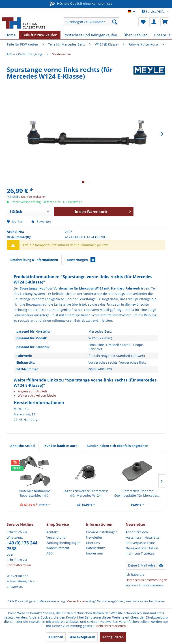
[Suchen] (115, 22)
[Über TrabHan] (135, 35)
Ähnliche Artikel (23, 446)
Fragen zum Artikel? (30, 391)
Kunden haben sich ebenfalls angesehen (117, 446)
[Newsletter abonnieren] (161, 565)
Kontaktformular (19, 565)
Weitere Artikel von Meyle (35, 395)
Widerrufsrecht (58, 548)
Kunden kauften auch (61, 446)
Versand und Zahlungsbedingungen (63, 540)
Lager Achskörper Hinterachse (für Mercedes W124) (86, 493)
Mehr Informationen (111, 626)
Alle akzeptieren (83, 637)
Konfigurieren (113, 637)
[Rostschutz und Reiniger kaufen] (90, 35)
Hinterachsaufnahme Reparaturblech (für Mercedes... (35, 493)
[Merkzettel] (143, 22)
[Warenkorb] (165, 22)
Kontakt (52, 532)
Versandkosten (76, 601)
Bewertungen (81, 260)
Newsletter (94, 537)
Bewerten (41, 222)
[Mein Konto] (154, 22)
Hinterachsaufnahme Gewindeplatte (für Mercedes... (137, 493)
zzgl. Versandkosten (33, 197)
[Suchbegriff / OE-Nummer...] (92, 22)
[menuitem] (92, 22)
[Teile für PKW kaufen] (40, 35)
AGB (49, 553)
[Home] (11, 35)
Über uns (93, 543)
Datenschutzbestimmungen (146, 580)
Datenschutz (95, 548)
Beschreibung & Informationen (34, 260)
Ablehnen (56, 637)
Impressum (95, 553)
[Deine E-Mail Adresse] (142, 565)
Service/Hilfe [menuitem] (154, 11)
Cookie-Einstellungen (102, 532)
